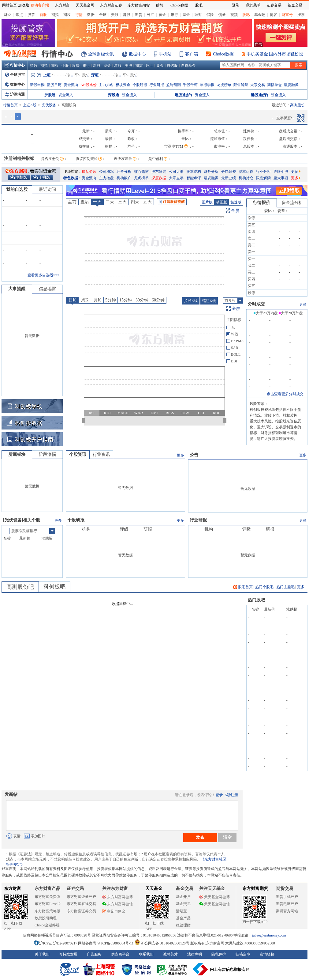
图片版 (207, 202)
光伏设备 (49, 105)
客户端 (192, 54)
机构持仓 (246, 178)
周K (85, 300)
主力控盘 (106, 178)
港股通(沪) (183, 95)
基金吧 (260, 15)
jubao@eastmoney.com (269, 935)
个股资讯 (78, 454)
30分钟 (142, 300)
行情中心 (15, 65)
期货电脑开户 (287, 904)
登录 (219, 795)
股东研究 (159, 172)
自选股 (172, 66)
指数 (34, 66)
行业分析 (263, 172)
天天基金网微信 (214, 904)
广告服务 (94, 954)
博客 (274, 15)
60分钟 (158, 300)
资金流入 (66, 95)
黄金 (162, 15)
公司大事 (176, 172)
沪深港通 (15, 94)
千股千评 (190, 85)
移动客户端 (40, 5)
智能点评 (194, 178)
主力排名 (106, 85)
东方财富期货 (255, 889)
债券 (222, 15)
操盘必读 (89, 172)
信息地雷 (47, 289)
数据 (91, 15)
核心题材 (141, 172)
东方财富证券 (111, 5)
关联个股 (281, 172)
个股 (65, 66)
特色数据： (73, 178)
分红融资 (229, 172)
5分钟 (111, 300)
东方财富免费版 (47, 897)
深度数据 (159, 178)
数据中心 (137, 54)
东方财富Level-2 (48, 904)
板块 (76, 66)
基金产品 (183, 918)
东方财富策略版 (47, 911)
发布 (200, 837)
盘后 (85, 202)
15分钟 (126, 300)
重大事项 (281, 178)
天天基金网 (85, 5)
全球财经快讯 (101, 54)
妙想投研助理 (46, 918)
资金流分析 (292, 203)
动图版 (222, 202)
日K (72, 300)
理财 (198, 15)
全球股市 (15, 75)
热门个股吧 (264, 587)
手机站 (165, 54)
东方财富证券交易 (81, 911)
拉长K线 (191, 301)
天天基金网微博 (214, 897)
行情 (79, 15)
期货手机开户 (287, 897)
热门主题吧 (285, 587)
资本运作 (246, 172)
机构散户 (124, 178)
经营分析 (124, 172)
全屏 (235, 211)
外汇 (151, 15)
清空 (227, 837)
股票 (31, 15)
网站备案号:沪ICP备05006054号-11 (106, 943)
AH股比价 (89, 85)
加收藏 (24, 5)
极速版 (236, 202)
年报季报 (207, 85)
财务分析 (211, 172)
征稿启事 (243, 954)
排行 (86, 66)
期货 (139, 15)
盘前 (72, 202)
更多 (296, 172)
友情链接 (267, 954)
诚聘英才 (170, 954)
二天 (110, 202)
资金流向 (71, 85)
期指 (55, 15)
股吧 (246, 15)
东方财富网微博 (117, 897)
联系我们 (146, 954)
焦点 (19, 15)
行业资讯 (101, 454)
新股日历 (54, 85)
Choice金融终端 (47, 925)
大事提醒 (17, 289)
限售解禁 (241, 85)
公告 (194, 455)
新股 (43, 15)
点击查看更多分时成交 (285, 394)
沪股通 (50, 95)
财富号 (287, 15)
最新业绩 (229, 178)
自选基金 (188, 66)
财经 (7, 15)
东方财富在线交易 (81, 904)
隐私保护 (219, 954)
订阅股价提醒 (172, 202)
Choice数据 (223, 54)
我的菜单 (253, 5)
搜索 (301, 15)
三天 (122, 202)
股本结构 (194, 172)
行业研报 (157, 85)
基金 (186, 15)
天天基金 (154, 889)
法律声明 (195, 954)
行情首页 (10, 105)
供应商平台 (120, 954)
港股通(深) (259, 95)
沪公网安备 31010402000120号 (162, 943)
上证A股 (30, 105)
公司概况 (106, 172)
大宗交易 (258, 85)
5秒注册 (232, 795)
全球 (103, 15)
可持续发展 (68, 954)
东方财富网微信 (117, 904)
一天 (97, 202)
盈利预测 (173, 85)
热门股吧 (256, 600)
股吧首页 (243, 587)
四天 (135, 202)
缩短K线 (209, 301)
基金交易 (183, 904)
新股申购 (37, 85)
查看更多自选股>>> (43, 275)
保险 (210, 15)
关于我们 (42, 954)
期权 (67, 15)
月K (97, 300)
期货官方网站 (287, 911)
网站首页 (9, 5)
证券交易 (274, 5)
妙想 (160, 5)
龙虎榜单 (224, 85)
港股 (127, 15)
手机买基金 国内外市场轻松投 (275, 54)
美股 (115, 15)
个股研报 (140, 85)
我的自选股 (17, 189)
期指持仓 (274, 85)
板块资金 (123, 85)
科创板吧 (54, 587)
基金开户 (183, 897)
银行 (174, 15)
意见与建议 (114, 911)
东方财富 (13, 889)
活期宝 (181, 911)
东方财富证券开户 (81, 897)
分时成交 (256, 304)
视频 (234, 15)
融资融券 (291, 85)
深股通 (114, 95)
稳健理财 (183, 925)
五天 (147, 202)
